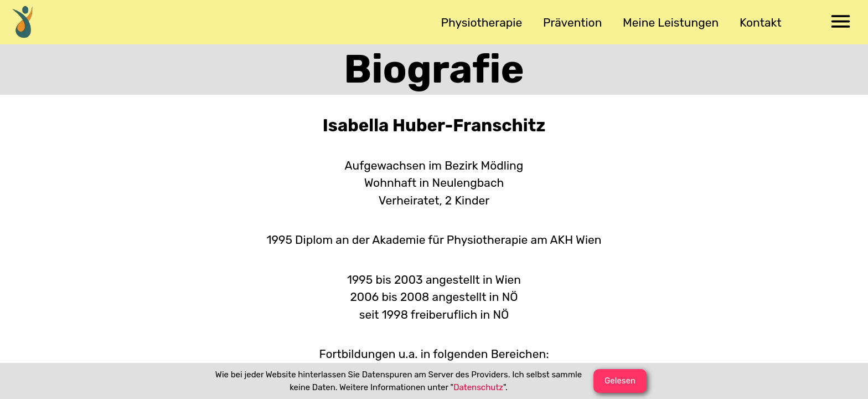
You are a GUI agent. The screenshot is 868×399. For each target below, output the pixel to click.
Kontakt (761, 22)
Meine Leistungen (671, 22)
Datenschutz (478, 387)
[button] (840, 22)
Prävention (573, 22)
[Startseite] (28, 22)
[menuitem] (28, 22)
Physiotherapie (482, 22)
